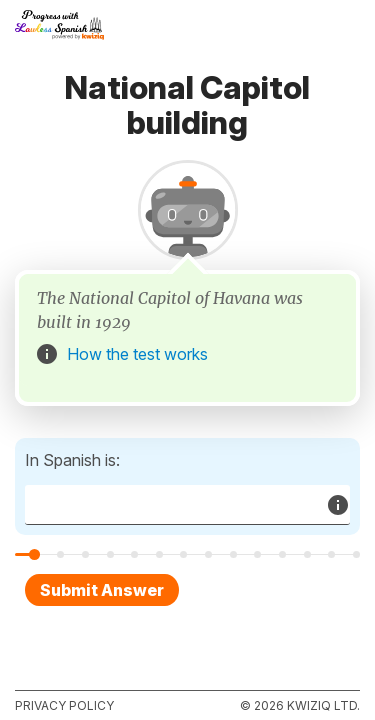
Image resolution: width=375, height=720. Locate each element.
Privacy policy (64, 705)
